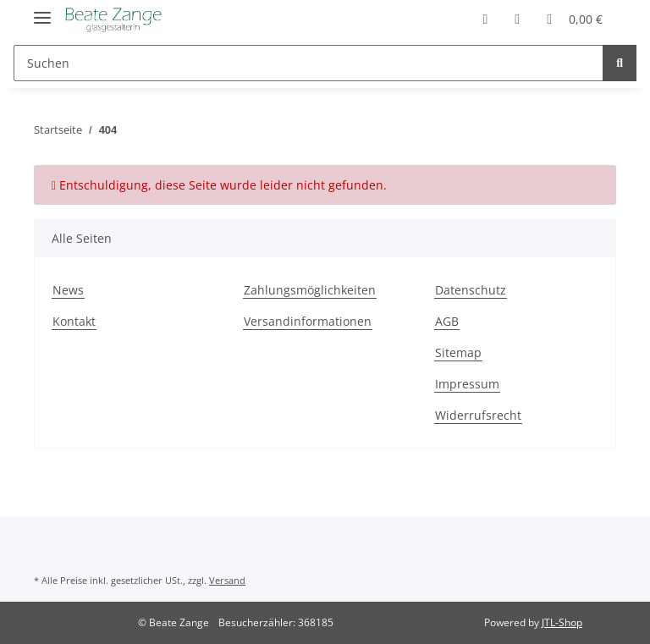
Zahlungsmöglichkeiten (310, 290)
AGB (447, 321)
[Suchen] (308, 63)
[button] (485, 19)
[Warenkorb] (575, 19)
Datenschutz (471, 290)
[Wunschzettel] (517, 19)
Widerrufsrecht (478, 415)
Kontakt (74, 321)
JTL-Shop (562, 622)
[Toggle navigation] (42, 11)
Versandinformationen (308, 321)
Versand (227, 580)
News (68, 290)
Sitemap (458, 352)
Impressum (467, 384)
